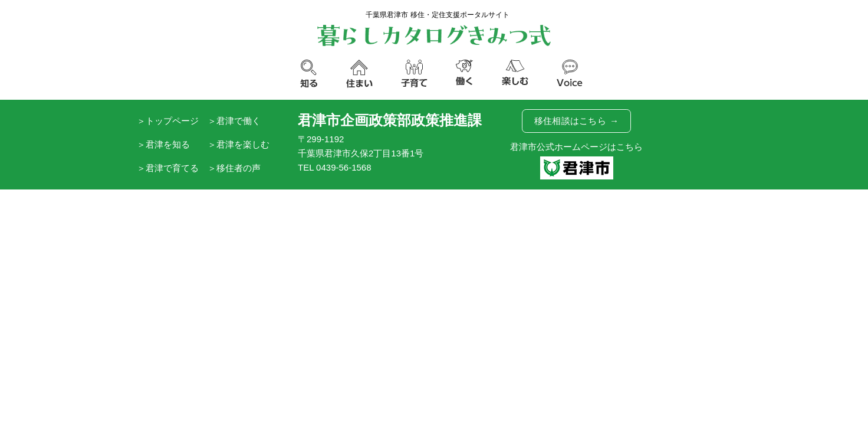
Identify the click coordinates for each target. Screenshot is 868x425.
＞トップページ (168, 121)
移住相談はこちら (577, 121)
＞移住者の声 (234, 168)
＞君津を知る (163, 144)
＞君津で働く (234, 121)
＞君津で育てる (168, 168)
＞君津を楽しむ (239, 144)
